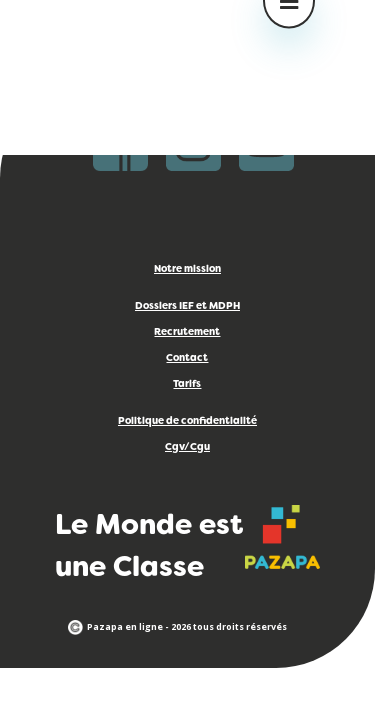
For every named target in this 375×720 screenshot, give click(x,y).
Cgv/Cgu (187, 447)
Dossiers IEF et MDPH (187, 306)
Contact (187, 358)
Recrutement (187, 332)
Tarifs (187, 384)
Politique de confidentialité (187, 421)
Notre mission (187, 269)
